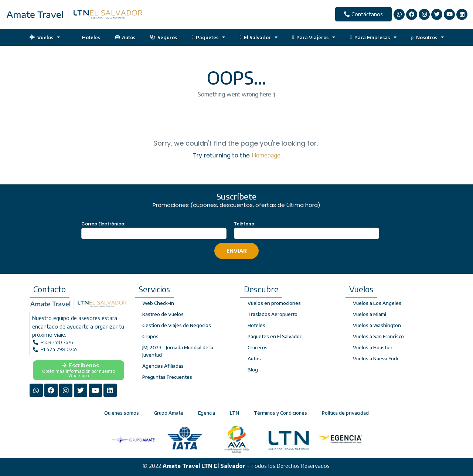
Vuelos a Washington (376, 325)
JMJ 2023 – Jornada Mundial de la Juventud (177, 351)
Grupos (150, 336)
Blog (253, 370)
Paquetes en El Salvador (274, 336)
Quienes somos (122, 412)
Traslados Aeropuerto (273, 314)
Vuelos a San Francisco (378, 336)
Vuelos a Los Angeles (377, 303)
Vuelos (45, 37)
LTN (234, 412)
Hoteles (87, 37)
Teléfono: (245, 224)
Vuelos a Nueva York (376, 358)
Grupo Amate (169, 412)
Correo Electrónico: (103, 224)
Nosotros (428, 37)
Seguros (164, 37)
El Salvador (259, 37)
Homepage (266, 155)
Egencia (207, 412)
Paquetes (208, 37)
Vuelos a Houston (372, 347)
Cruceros (258, 347)
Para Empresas (373, 37)
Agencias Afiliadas (163, 366)
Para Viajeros (314, 37)
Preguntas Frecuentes (167, 377)
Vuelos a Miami (370, 314)
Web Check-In (158, 303)
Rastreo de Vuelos (163, 314)
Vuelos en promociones (274, 303)
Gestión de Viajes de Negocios (176, 325)
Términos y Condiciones (280, 412)
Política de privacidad (345, 412)
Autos (125, 37)
